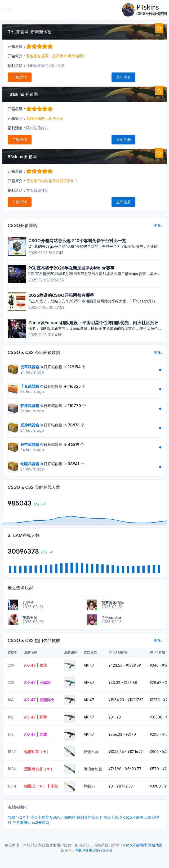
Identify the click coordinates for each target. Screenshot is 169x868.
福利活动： (17, 65)
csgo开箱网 (133, 817)
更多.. (158, 225)
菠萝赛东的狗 (113, 603)
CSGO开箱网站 (63, 817)
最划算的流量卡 (90, 817)
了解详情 (20, 77)
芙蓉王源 (30, 617)
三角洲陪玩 (22, 822)
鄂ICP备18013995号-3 (94, 850)
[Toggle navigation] (6, 10)
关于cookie (111, 617)
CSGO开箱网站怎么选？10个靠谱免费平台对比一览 (77, 241)
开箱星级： (30, 46)
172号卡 (23, 817)
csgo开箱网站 (135, 845)
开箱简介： (17, 56)
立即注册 (123, 77)
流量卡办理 (113, 817)
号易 (11, 817)
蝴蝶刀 (89, 786)
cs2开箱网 (41, 822)
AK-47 (89, 665)
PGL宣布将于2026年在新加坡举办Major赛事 (71, 268)
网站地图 (155, 845)
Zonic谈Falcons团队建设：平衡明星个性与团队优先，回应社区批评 (93, 323)
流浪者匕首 (93, 769)
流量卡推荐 (40, 817)
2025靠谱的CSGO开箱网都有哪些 (61, 295)
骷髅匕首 (91, 752)
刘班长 (28, 603)
